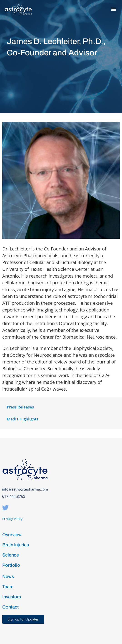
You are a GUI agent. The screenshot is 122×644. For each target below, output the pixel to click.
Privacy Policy (12, 519)
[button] (114, 9)
